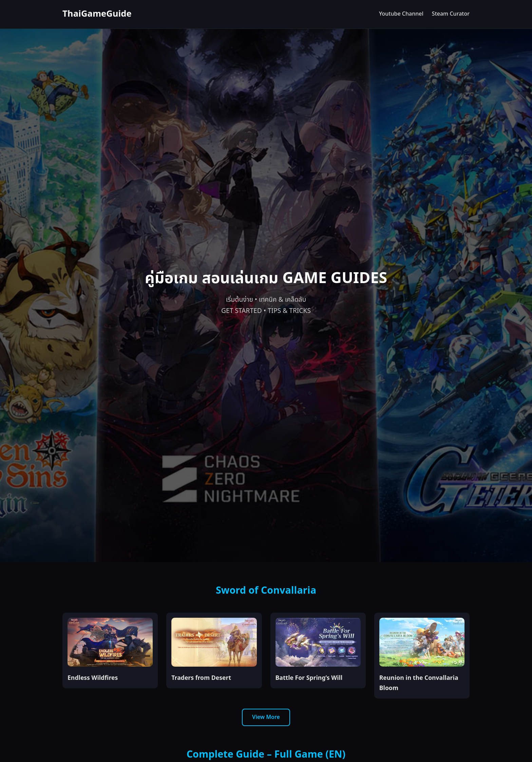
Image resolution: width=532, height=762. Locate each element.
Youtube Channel (401, 14)
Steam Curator (451, 14)
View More (266, 717)
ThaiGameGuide (97, 14)
